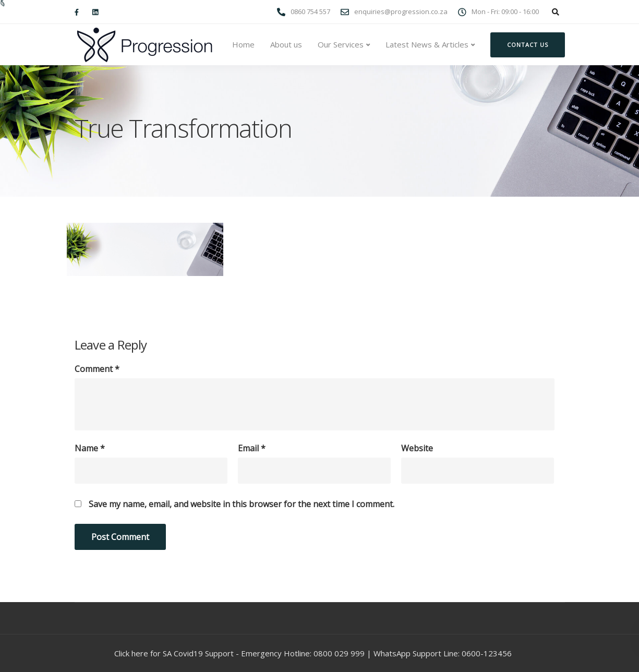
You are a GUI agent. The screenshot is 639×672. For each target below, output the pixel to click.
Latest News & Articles (427, 44)
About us (286, 44)
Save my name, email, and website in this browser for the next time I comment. (242, 504)
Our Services (341, 44)
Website (417, 448)
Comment (97, 369)
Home (243, 44)
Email (252, 448)
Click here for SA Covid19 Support (174, 653)
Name (90, 448)
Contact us (528, 45)
